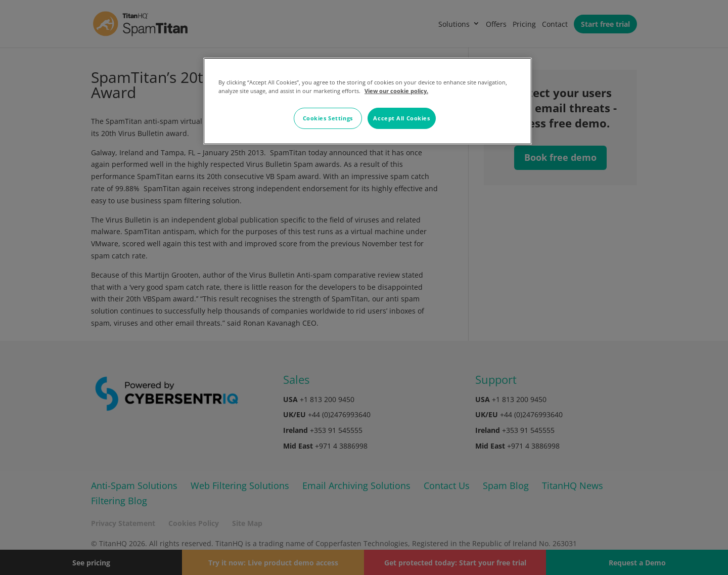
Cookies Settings (328, 118)
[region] (368, 101)
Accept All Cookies (401, 118)
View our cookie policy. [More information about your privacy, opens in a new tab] (396, 91)
